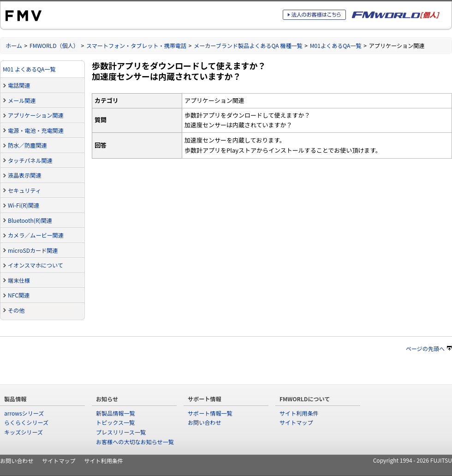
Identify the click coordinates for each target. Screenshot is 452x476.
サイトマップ (296, 422)
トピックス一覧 (115, 422)
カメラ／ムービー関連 (36, 235)
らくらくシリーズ (26, 422)
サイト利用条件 (299, 413)
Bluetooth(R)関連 (30, 220)
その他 (16, 310)
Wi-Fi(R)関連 (24, 205)
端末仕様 (19, 280)
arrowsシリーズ (24, 413)
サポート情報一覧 (210, 413)
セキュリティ (24, 190)
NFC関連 (19, 295)
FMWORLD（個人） (54, 45)
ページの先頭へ (429, 348)
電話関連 (19, 85)
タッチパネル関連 (30, 160)
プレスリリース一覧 (121, 432)
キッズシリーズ (24, 432)
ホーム (14, 45)
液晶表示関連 (24, 175)
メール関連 (22, 100)
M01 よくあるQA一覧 (29, 69)
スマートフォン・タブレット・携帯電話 (136, 45)
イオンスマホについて (36, 265)
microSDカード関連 (33, 250)
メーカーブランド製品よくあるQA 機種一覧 (248, 45)
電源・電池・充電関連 (36, 130)
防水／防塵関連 (27, 145)
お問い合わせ (204, 422)
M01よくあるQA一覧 (336, 45)
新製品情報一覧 (116, 413)
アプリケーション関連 (36, 115)
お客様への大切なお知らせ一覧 (135, 442)
